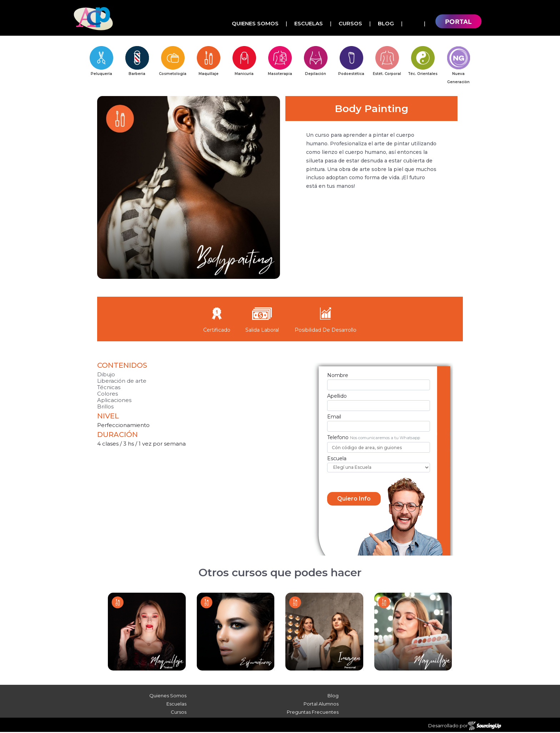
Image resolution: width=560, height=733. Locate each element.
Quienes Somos (255, 23)
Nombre (338, 376)
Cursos (350, 23)
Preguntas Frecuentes (313, 713)
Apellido (337, 397)
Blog (386, 23)
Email (334, 418)
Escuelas (309, 23)
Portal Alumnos (321, 705)
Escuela (337, 459)
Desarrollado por (465, 727)
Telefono (338, 438)
